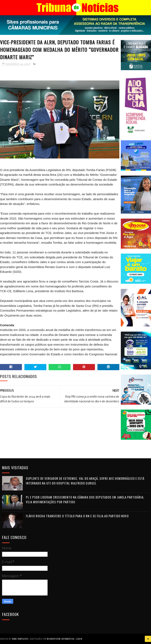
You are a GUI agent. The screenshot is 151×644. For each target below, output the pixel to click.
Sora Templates (20, 639)
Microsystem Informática (61, 639)
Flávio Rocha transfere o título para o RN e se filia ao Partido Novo (77, 516)
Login (79, 639)
